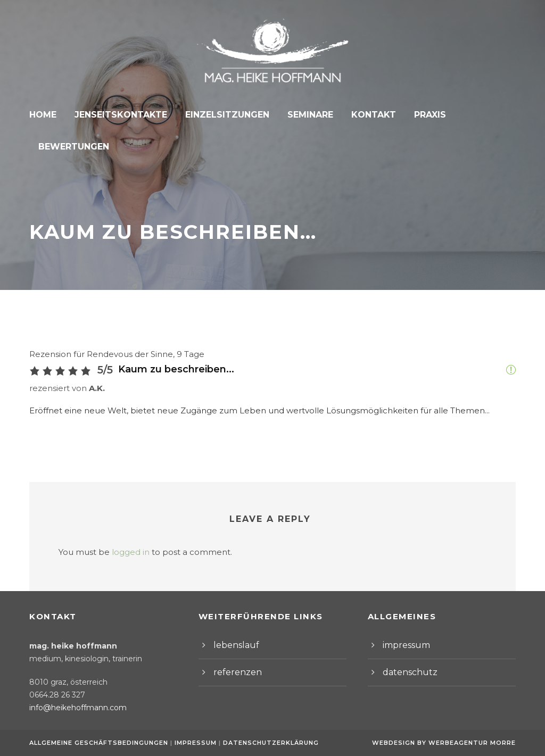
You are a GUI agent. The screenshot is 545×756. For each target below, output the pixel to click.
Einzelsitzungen (224, 115)
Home (47, 115)
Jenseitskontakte (122, 115)
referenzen (234, 672)
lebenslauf (233, 645)
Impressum (194, 743)
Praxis (420, 115)
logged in (121, 521)
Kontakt (365, 115)
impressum (403, 645)
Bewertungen (487, 115)
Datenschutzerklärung (265, 743)
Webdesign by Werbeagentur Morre (447, 743)
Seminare (304, 115)
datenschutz (406, 672)
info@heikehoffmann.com (72, 708)
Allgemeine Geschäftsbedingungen (99, 743)
